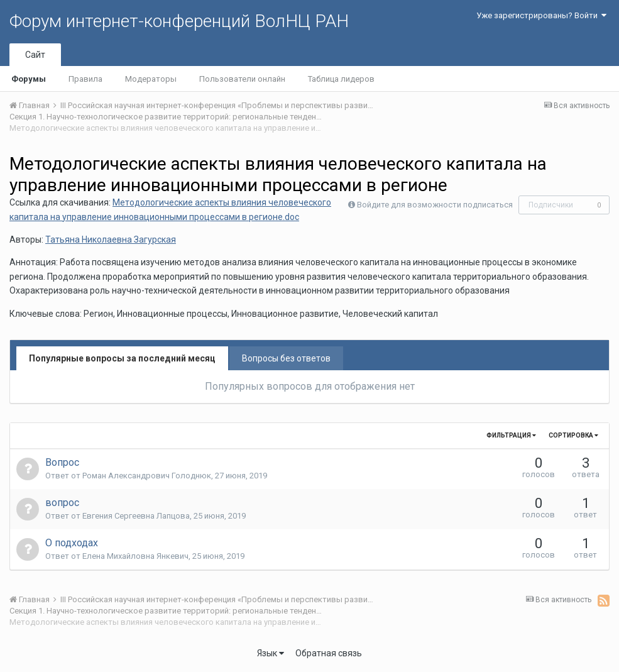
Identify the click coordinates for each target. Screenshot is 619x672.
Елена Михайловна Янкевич (135, 556)
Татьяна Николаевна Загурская (111, 240)
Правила (85, 79)
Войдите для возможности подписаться (435, 205)
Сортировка (573, 435)
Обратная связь (329, 653)
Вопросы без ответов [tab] (286, 358)
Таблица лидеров (341, 79)
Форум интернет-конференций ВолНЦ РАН (179, 21)
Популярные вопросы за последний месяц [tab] (122, 358)
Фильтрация (511, 435)
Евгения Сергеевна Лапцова (136, 516)
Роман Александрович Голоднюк (147, 476)
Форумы (29, 79)
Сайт (35, 55)
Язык (271, 653)
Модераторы (151, 79)
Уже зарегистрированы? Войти (541, 15)
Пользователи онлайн (242, 79)
